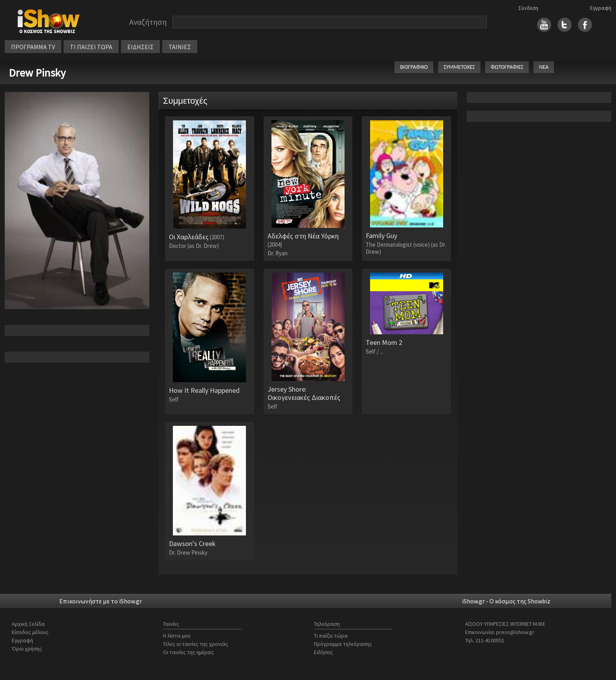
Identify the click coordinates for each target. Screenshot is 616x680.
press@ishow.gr (515, 632)
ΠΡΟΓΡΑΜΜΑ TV (33, 47)
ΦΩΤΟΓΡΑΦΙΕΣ (507, 67)
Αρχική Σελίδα (28, 624)
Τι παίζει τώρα (331, 636)
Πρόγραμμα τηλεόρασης (343, 644)
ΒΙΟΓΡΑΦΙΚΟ (414, 67)
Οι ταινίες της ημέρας (188, 652)
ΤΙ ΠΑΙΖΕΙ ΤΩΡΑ (91, 47)
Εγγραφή (601, 8)
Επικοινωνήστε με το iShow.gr (101, 601)
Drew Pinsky (37, 73)
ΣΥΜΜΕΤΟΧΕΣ (459, 67)
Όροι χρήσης (27, 649)
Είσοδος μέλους (30, 632)
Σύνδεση (528, 8)
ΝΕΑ (544, 67)
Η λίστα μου (177, 636)
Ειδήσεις (324, 652)
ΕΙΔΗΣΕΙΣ (140, 47)
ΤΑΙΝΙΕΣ (180, 47)
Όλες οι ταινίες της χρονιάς (196, 644)
